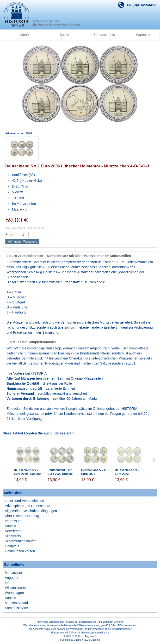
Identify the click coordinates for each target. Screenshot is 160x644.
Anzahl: (11, 234)
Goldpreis (12, 546)
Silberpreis (13, 536)
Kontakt (10, 526)
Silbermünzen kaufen (21, 541)
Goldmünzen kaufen (20, 551)
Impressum (13, 521)
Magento (95, 640)
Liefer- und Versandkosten (24, 501)
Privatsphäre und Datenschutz (27, 506)
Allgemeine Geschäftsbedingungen (31, 511)
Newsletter (13, 531)
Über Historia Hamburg (22, 516)
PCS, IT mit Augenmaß (84, 636)
